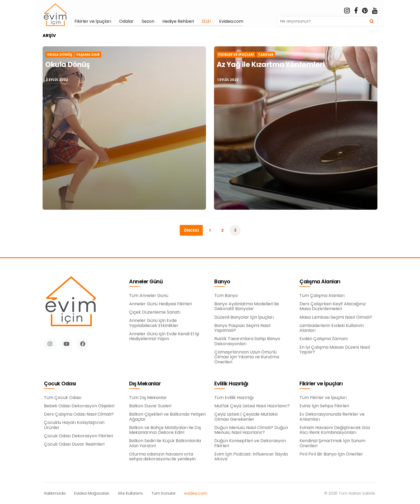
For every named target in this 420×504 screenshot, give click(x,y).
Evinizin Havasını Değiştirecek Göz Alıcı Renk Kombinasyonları (335, 430)
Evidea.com (231, 21)
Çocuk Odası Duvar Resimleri (74, 446)
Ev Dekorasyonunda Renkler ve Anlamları (332, 417)
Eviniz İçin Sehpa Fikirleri (324, 406)
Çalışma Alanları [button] (320, 282)
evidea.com (196, 493)
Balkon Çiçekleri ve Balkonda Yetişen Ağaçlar (167, 417)
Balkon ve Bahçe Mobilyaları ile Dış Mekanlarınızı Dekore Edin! (165, 430)
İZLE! (207, 21)
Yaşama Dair (88, 55)
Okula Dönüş (59, 55)
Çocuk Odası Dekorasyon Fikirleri (78, 437)
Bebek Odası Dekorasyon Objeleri (79, 407)
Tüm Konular (164, 493)
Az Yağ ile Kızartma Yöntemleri (271, 65)
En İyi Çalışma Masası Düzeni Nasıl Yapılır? (335, 350)
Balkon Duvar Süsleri (150, 406)
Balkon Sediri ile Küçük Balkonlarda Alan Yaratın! (165, 443)
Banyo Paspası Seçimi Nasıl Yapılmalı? (242, 328)
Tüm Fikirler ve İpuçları (323, 398)
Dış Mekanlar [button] (145, 384)
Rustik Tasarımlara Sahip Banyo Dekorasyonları (247, 341)
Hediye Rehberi (178, 21)
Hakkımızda (55, 493)
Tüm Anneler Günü (149, 296)
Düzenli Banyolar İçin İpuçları (244, 317)
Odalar (126, 21)
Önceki (191, 230)
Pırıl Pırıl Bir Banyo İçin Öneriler (331, 454)
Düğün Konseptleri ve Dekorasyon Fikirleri (250, 443)
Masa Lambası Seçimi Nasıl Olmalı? (336, 318)
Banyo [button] (222, 282)
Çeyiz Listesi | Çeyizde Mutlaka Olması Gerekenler (246, 417)
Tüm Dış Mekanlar (148, 398)
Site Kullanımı (130, 493)
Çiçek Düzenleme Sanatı (155, 312)
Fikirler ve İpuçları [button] (321, 384)
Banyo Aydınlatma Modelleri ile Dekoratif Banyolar (247, 306)
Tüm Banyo (226, 296)
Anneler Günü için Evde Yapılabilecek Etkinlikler (154, 323)
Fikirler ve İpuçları (93, 21)
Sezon (148, 21)
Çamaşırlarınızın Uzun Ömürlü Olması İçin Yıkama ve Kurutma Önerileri (247, 357)
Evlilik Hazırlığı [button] (231, 384)
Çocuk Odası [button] (60, 385)
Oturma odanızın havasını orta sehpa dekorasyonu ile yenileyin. (163, 457)
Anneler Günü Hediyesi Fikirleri (160, 304)
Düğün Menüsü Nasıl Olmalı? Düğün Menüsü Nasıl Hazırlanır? (251, 430)
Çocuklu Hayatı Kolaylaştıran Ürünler (74, 426)
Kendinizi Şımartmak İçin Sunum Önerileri (332, 443)
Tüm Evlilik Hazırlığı (234, 398)
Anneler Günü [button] (146, 282)
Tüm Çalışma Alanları (322, 296)
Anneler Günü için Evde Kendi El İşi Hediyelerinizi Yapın (164, 336)
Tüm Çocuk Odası (63, 399)
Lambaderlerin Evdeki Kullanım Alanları (332, 328)
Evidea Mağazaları (92, 493)
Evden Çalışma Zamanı (324, 339)
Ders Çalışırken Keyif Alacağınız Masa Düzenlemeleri (333, 307)
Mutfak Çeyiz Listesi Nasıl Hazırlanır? (252, 406)
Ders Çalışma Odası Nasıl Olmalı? (79, 416)
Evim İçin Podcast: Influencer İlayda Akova (251, 457)
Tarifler (266, 55)
